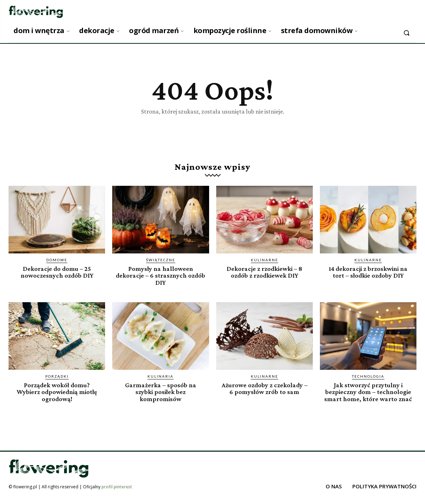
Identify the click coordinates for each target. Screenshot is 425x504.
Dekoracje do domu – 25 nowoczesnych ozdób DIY (57, 272)
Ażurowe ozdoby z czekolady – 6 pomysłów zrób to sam (264, 388)
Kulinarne (265, 260)
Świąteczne (161, 260)
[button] (406, 33)
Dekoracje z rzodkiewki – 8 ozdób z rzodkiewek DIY (265, 272)
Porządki (57, 376)
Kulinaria (160, 376)
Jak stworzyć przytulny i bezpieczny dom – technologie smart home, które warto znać (368, 395)
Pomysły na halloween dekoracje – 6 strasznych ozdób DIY (161, 275)
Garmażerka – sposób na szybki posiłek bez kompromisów (161, 391)
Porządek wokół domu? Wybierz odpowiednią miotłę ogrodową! (57, 391)
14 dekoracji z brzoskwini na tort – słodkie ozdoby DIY (368, 272)
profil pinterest (117, 493)
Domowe (57, 260)
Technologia (368, 376)
